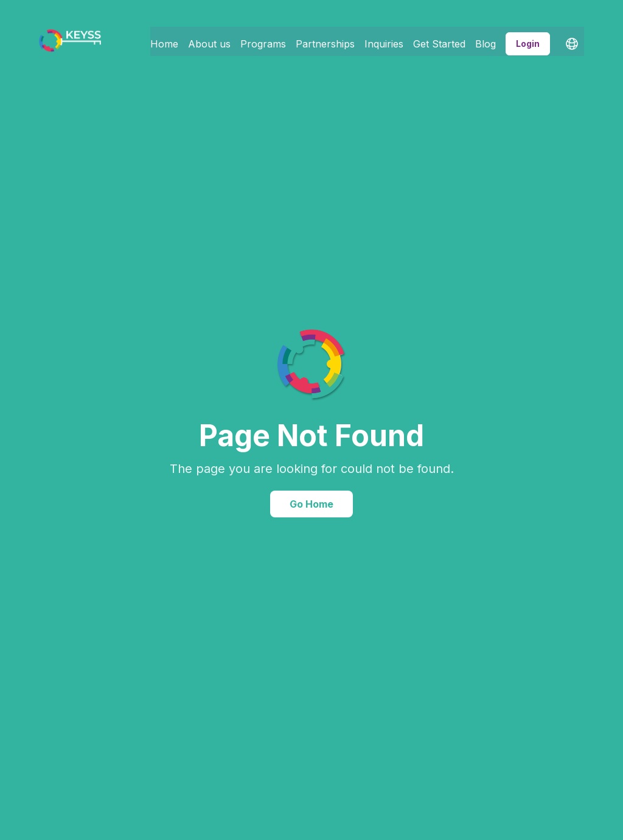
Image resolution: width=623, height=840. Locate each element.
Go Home (311, 504)
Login (528, 39)
